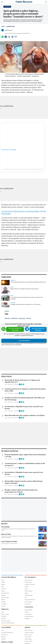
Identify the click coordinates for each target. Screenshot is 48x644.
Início (3, 26)
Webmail (3, 639)
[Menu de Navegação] (2, 2)
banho (8, 318)
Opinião (3, 600)
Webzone (4, 637)
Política (3, 584)
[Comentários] (16, 38)
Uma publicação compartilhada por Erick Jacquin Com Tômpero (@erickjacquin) (22, 169)
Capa (3, 580)
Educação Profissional (30, 600)
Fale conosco (28, 604)
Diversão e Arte (11, 26)
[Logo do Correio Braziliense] (24, 2)
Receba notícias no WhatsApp (15, 329)
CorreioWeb (6, 627)
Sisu (26, 597)
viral (29, 318)
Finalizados (27, 619)
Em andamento (28, 614)
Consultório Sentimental (7, 632)
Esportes (3, 595)
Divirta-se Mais (7, 642)
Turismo (3, 606)
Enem (26, 589)
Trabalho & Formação (30, 584)
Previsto (27, 612)
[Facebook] (6, 38)
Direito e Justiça (5, 614)
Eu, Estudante (30, 577)
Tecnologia (4, 604)
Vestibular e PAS (29, 595)
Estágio (26, 587)
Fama (3, 630)
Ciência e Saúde (5, 597)
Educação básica (29, 580)
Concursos (29, 607)
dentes (15, 318)
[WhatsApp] (3, 38)
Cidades (3, 582)
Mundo (3, 591)
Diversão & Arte (5, 593)
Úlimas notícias (28, 639)
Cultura (26, 593)
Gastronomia (4, 635)
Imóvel (27, 627)
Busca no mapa (28, 635)
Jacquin (23, 318)
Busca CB (4, 619)
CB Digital (4, 616)
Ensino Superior (28, 582)
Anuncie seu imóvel (29, 632)
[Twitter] (9, 38)
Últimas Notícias (29, 591)
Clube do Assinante (6, 621)
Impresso (5, 609)
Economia (4, 589)
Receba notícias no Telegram (38, 329)
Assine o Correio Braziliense (8, 623)
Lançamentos (28, 637)
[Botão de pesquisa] (46, 2)
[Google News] (12, 38)
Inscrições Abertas (29, 616)
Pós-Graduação (28, 602)
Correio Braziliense (9, 577)
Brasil (3, 587)
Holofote (3, 602)
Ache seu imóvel (29, 630)
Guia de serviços (29, 641)
